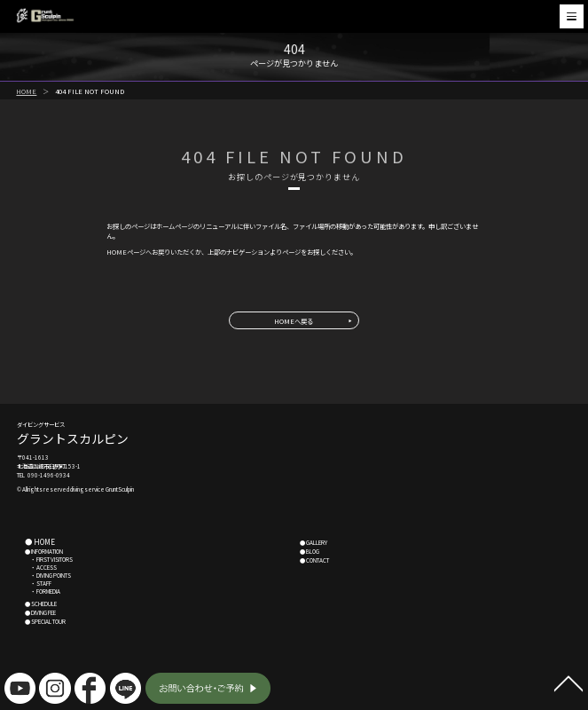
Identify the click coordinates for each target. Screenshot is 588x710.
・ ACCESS (41, 568)
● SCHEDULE (41, 604)
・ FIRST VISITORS (49, 560)
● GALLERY (314, 543)
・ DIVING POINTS (48, 576)
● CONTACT (314, 560)
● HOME (40, 541)
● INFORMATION (44, 552)
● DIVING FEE (40, 613)
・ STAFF (38, 584)
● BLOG (310, 552)
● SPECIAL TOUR (45, 622)
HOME (26, 91)
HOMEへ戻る (294, 321)
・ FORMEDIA (43, 592)
